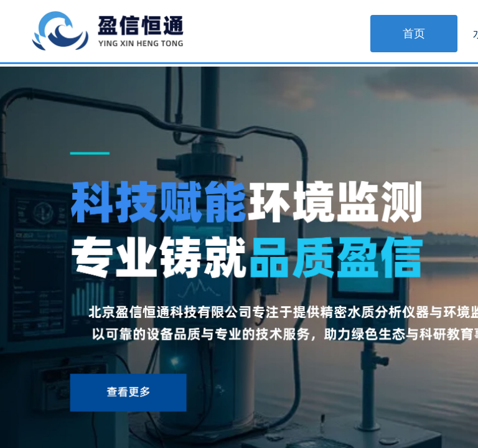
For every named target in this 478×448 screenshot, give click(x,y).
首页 (414, 34)
